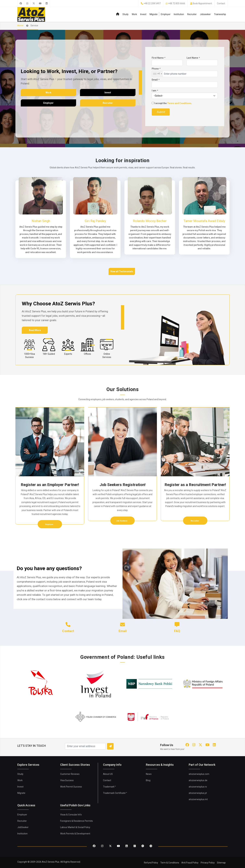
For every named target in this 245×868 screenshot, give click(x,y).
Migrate (154, 14)
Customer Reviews (70, 774)
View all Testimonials (122, 271)
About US (108, 774)
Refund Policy (151, 863)
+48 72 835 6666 (177, 3)
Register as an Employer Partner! (50, 485)
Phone (156, 69)
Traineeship (220, 14)
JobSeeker (23, 827)
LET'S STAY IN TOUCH (32, 746)
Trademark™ (109, 787)
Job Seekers (122, 521)
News (149, 774)
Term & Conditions (170, 863)
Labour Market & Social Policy (75, 827)
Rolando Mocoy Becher (150, 221)
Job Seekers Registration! (123, 485)
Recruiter (192, 14)
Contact (221, 3)
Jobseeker (205, 14)
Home (20, 25)
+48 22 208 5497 (152, 3)
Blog (148, 780)
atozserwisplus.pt (198, 793)
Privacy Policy (208, 863)
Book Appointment (202, 3)
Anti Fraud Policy (190, 863)
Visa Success (67, 780)
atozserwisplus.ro (198, 787)
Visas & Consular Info (71, 815)
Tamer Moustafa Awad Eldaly (204, 221)
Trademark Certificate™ (115, 793)
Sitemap (221, 863)
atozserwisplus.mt (198, 799)
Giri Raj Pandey (95, 221)
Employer (166, 14)
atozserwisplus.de (198, 780)
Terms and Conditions (179, 103)
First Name (158, 58)
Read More (35, 330)
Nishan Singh (41, 221)
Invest (143, 14)
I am (155, 91)
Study (126, 14)
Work (134, 14)
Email (155, 80)
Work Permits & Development (75, 834)
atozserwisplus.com (199, 774)
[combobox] (157, 74)
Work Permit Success (71, 787)
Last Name (193, 58)
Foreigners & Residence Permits (77, 821)
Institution (179, 14)
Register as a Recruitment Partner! (195, 485)
